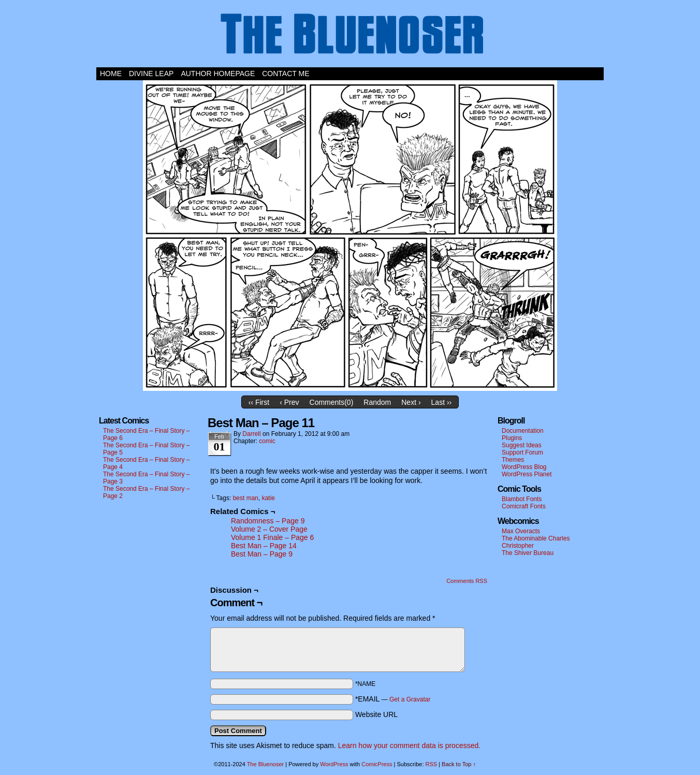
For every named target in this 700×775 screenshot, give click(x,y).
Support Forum (522, 452)
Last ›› (442, 402)
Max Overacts (521, 531)
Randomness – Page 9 (268, 521)
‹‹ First (259, 402)
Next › (411, 402)
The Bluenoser (350, 36)
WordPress (334, 764)
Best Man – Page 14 (264, 546)
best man (246, 498)
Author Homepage (218, 74)
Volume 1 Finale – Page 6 (272, 537)
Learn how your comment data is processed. (409, 745)
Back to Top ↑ (459, 764)
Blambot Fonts (522, 499)
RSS (432, 764)
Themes (513, 460)
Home (111, 74)
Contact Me (286, 74)
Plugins (512, 438)
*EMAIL (393, 699)
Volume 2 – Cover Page (269, 529)
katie (268, 498)
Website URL (376, 714)
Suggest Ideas (522, 445)
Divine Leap (151, 74)
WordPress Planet (527, 474)
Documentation (523, 431)
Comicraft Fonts (524, 506)
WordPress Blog (524, 467)
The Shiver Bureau (528, 553)
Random (377, 402)
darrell (251, 434)
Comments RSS (467, 581)
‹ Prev (289, 402)
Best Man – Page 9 (262, 554)
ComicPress (377, 764)
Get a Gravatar (410, 699)
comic (267, 441)
